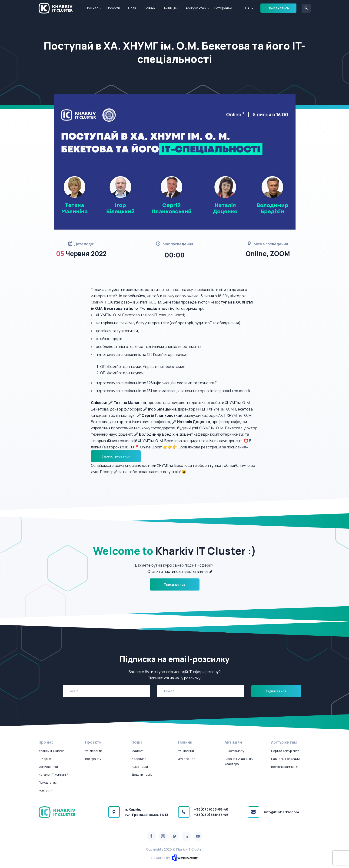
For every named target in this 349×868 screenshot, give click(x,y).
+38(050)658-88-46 (211, 815)
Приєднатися (49, 782)
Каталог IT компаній (53, 775)
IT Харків (45, 759)
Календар (139, 759)
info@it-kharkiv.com (281, 812)
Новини (150, 8)
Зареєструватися (116, 456)
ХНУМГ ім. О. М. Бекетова (158, 302)
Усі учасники (48, 767)
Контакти (46, 790)
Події (132, 8)
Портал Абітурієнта (285, 751)
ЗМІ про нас (187, 759)
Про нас (92, 8)
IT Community (234, 751)
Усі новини (186, 751)
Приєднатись (278, 8)
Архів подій (140, 767)
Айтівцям (171, 8)
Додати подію (142, 775)
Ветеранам (223, 8)
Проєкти (113, 8)
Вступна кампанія (285, 767)
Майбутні (138, 751)
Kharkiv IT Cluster (51, 751)
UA (247, 8)
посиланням (238, 447)
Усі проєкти (94, 751)
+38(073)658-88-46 (211, 809)
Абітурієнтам (196, 8)
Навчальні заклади (285, 759)
